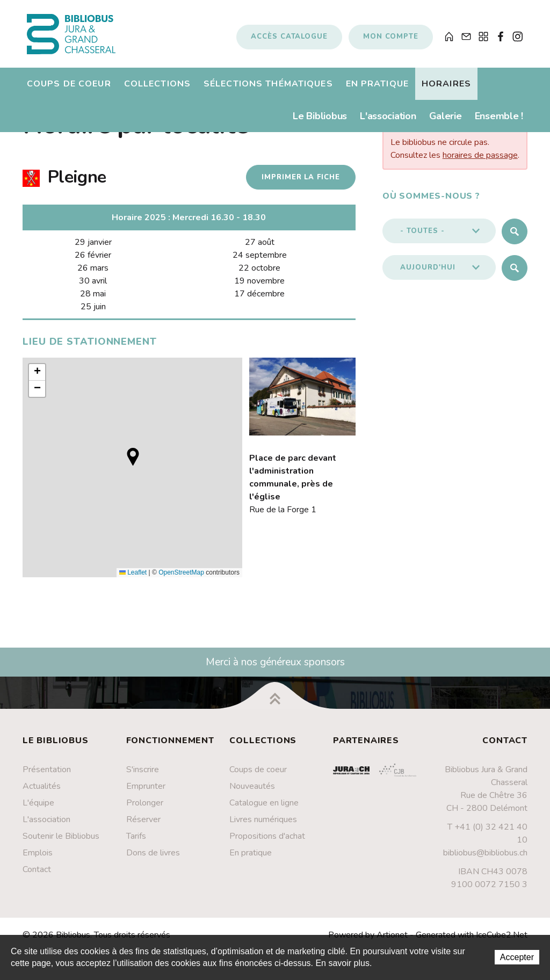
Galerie (446, 121)
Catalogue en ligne (264, 809)
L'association (388, 121)
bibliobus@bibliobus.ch (485, 859)
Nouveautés (252, 793)
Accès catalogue (289, 39)
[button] (133, 463)
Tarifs (136, 843)
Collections (157, 89)
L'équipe (38, 809)
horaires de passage (480, 162)
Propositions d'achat (267, 843)
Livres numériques (263, 826)
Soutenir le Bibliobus (61, 843)
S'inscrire (143, 776)
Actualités (42, 793)
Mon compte (391, 39)
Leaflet (133, 579)
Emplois (38, 859)
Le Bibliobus (320, 121)
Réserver (143, 826)
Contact (37, 876)
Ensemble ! (499, 121)
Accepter (517, 957)
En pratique (377, 89)
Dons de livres (153, 859)
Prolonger (145, 809)
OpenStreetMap (181, 579)
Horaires (446, 89)
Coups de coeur (69, 89)
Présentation (47, 776)
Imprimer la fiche (298, 184)
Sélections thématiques (268, 89)
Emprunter (146, 793)
